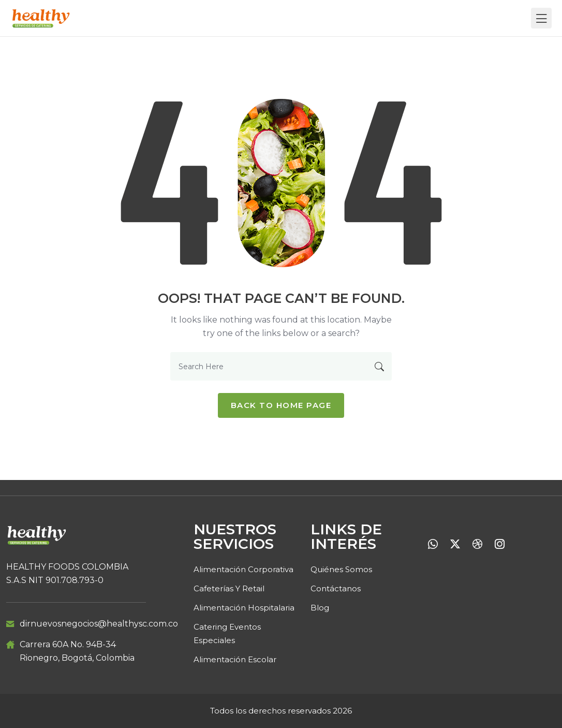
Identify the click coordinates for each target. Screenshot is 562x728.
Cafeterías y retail (229, 588)
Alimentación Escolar (235, 659)
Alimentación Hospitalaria (244, 608)
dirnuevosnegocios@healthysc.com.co (99, 624)
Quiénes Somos (341, 569)
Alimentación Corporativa (243, 569)
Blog (320, 608)
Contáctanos (336, 588)
